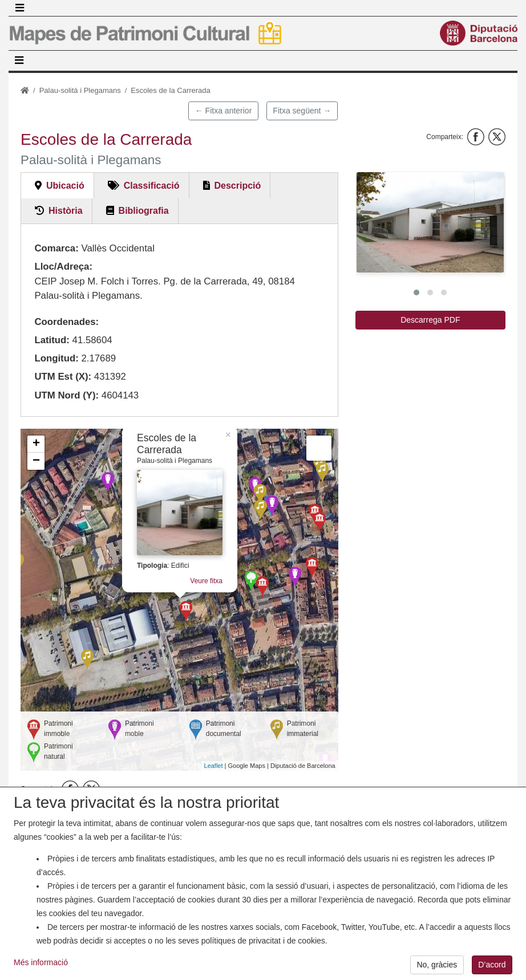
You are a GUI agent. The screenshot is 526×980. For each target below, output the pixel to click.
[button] (430, 222)
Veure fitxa (206, 581)
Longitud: (56, 358)
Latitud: (52, 340)
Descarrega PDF (430, 320)
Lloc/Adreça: (63, 267)
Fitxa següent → (302, 111)
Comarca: (56, 248)
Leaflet (214, 766)
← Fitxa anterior (224, 111)
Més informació (41, 968)
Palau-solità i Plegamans (80, 90)
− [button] (36, 461)
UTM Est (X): (63, 377)
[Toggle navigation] (19, 8)
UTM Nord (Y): (66, 395)
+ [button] (36, 444)
